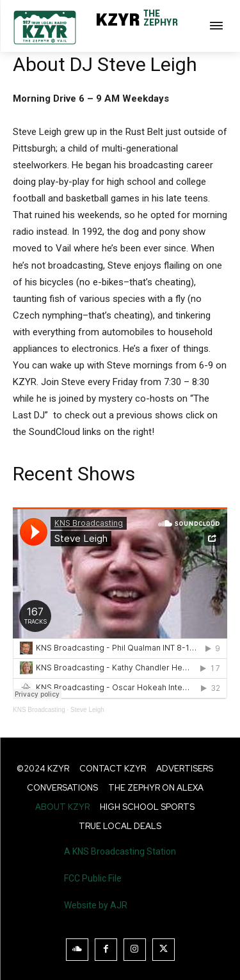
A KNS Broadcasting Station (120, 851)
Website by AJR (96, 905)
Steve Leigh (87, 710)
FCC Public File (93, 878)
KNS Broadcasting (39, 710)
